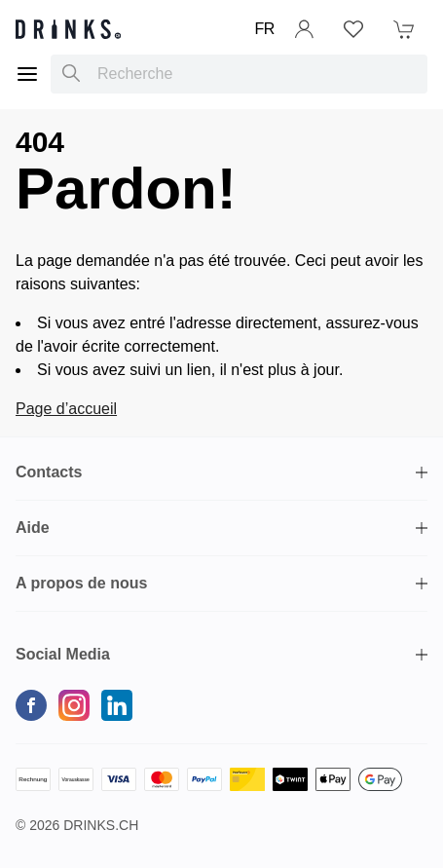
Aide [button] (33, 528)
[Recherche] (71, 74)
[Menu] (27, 74)
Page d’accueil (66, 409)
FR (264, 29)
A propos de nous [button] (81, 583)
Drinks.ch (101, 825)
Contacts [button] (49, 472)
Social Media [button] (63, 654)
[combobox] (239, 74)
